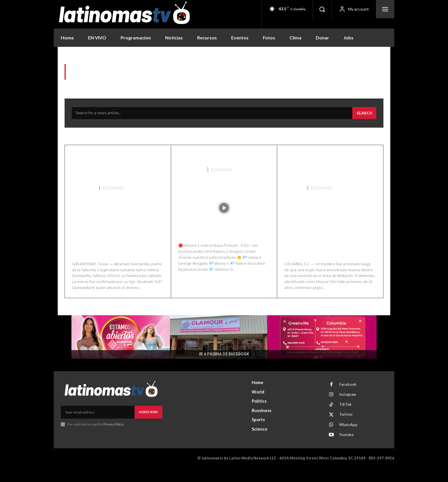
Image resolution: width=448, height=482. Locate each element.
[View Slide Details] (224, 348)
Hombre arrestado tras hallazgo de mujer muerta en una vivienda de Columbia (327, 172)
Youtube (347, 449)
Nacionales (84, 190)
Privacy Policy (113, 435)
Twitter (347, 427)
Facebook (348, 396)
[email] (98, 423)
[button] (322, 9)
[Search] (364, 115)
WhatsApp (349, 438)
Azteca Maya (191, 171)
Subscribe (148, 423)
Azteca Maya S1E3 (211, 158)
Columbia (294, 199)
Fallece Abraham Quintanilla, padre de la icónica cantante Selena (115, 167)
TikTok (346, 417)
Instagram (349, 406)
